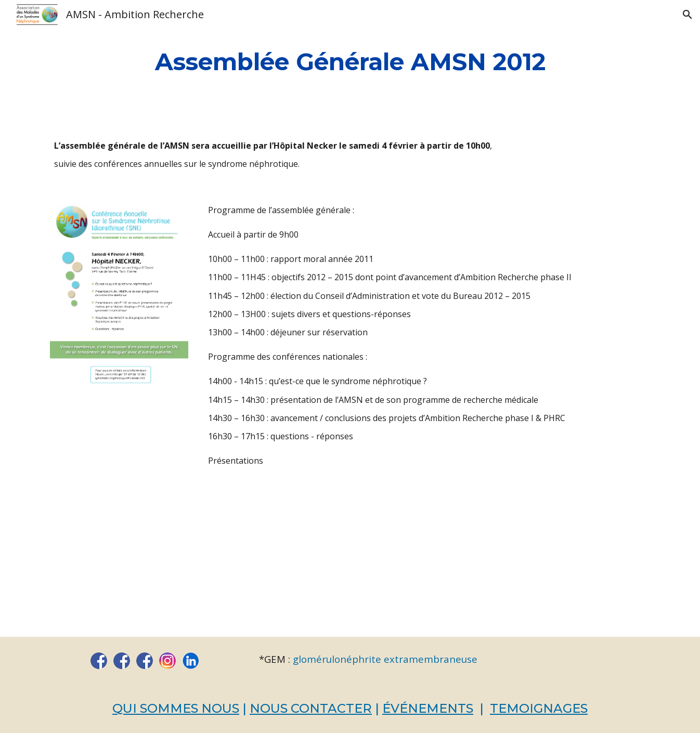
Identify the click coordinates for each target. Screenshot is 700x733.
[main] (350, 62)
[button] (688, 15)
